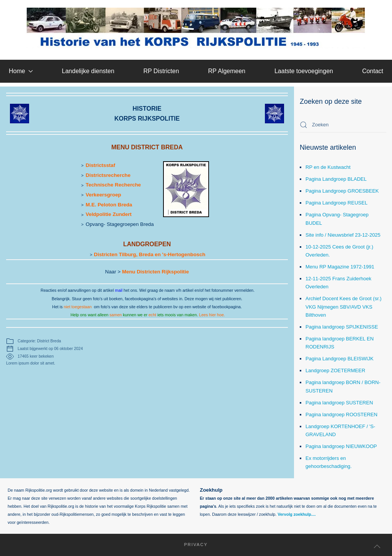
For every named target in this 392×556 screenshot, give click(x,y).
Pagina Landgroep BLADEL (336, 179)
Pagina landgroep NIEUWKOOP (341, 446)
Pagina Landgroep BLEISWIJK (340, 359)
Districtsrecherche (108, 175)
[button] (377, 546)
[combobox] (343, 125)
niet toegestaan (78, 307)
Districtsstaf (100, 165)
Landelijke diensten (88, 71)
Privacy (192, 545)
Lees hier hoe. (212, 315)
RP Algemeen (227, 71)
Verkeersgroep (104, 195)
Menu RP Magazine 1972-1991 (340, 267)
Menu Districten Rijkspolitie (156, 272)
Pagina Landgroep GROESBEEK (342, 191)
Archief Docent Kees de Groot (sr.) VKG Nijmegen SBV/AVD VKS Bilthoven (344, 307)
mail (119, 290)
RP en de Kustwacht (328, 167)
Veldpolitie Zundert (109, 214)
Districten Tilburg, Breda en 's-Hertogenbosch (149, 254)
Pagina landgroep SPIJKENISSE (342, 327)
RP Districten (161, 71)
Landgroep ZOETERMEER (335, 370)
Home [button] (21, 71)
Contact (373, 71)
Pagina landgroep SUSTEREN (339, 403)
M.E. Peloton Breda (109, 205)
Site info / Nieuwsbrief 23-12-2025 (343, 235)
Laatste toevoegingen (304, 71)
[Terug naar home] (196, 28)
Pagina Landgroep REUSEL (336, 203)
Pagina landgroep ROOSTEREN (341, 415)
